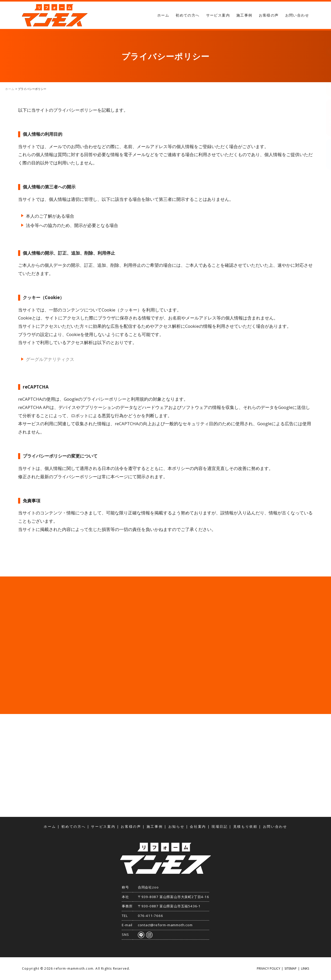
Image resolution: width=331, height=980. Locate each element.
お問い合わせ (297, 15)
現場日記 (220, 827)
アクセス (326, 154)
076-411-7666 (151, 916)
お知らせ (176, 827)
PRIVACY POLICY (269, 968)
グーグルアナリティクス (50, 359)
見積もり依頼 (326, 78)
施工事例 (244, 15)
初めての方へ (187, 15)
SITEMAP (291, 968)
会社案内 (198, 827)
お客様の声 (269, 15)
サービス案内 (218, 15)
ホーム (163, 15)
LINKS (305, 968)
